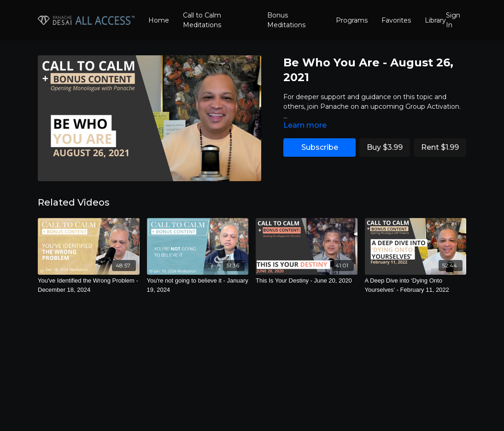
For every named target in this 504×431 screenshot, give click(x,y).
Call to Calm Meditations (202, 20)
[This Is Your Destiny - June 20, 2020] (307, 281)
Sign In (453, 20)
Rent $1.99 (440, 147)
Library (435, 20)
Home (159, 20)
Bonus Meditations (286, 20)
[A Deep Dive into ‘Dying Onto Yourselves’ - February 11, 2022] (416, 285)
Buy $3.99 (385, 147)
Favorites (396, 20)
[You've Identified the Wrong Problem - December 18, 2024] (89, 285)
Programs (352, 20)
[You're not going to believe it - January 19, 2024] (198, 285)
